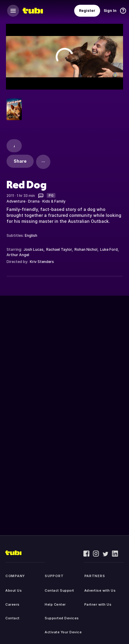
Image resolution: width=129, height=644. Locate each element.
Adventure (16, 201)
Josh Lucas (34, 249)
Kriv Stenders (42, 262)
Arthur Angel (18, 255)
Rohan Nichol (86, 249)
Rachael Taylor (59, 249)
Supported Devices (62, 618)
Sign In (110, 11)
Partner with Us (98, 604)
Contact (13, 618)
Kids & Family (54, 201)
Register (87, 11)
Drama (34, 201)
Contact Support (59, 590)
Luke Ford (109, 249)
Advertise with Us (100, 590)
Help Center (55, 604)
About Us (14, 590)
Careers (13, 604)
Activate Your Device (63, 632)
